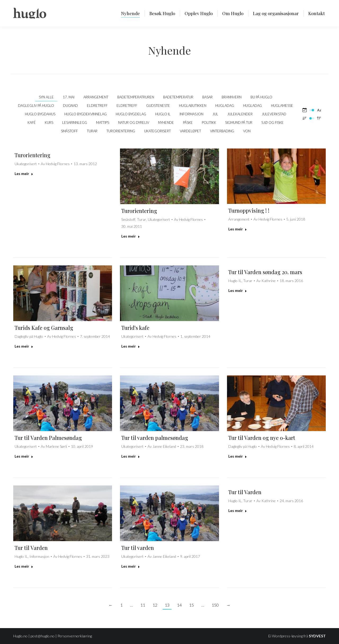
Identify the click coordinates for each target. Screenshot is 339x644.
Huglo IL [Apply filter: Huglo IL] (163, 114)
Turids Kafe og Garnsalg (44, 328)
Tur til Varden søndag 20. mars (265, 272)
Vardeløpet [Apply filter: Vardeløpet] (190, 131)
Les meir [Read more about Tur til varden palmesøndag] (131, 456)
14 (179, 605)
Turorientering (32, 155)
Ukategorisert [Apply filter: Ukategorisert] (157, 131)
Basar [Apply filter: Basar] (208, 97)
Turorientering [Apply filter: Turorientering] (121, 131)
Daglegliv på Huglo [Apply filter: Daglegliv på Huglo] (36, 106)
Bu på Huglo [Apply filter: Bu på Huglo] (261, 97)
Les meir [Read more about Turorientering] (24, 174)
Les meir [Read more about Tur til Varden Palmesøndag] (24, 456)
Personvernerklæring (75, 636)
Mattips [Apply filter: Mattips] (103, 122)
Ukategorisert (26, 164)
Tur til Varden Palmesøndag (48, 438)
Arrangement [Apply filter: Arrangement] (96, 97)
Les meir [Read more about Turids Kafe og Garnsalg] (24, 346)
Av (55, 164)
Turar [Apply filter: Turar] (92, 131)
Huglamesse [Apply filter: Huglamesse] (282, 106)
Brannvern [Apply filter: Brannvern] (232, 97)
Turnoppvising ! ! (249, 210)
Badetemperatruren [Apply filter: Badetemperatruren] (136, 97)
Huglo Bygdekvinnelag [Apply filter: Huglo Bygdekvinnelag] (86, 114)
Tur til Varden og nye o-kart (262, 438)
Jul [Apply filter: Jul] (215, 114)
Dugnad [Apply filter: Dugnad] (70, 106)
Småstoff (128, 219)
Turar (142, 219)
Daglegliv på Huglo (29, 336)
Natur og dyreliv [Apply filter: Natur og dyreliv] (134, 122)
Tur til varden (138, 548)
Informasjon (39, 556)
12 (155, 605)
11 (143, 605)
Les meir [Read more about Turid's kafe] (131, 346)
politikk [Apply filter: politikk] (209, 122)
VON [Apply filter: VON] (247, 131)
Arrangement (239, 219)
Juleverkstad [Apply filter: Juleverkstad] (274, 114)
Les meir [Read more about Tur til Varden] (24, 566)
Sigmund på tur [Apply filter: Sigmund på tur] (239, 122)
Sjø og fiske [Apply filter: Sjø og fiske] (273, 122)
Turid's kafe (135, 328)
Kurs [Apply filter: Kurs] (49, 122)
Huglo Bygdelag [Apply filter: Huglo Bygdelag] (131, 114)
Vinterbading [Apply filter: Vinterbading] (222, 131)
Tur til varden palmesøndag (155, 438)
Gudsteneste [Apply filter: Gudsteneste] (158, 106)
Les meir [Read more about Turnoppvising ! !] (238, 229)
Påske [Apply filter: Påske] (188, 122)
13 (167, 605)
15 (191, 605)
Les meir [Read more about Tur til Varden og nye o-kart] (238, 456)
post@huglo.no (43, 636)
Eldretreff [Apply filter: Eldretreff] (97, 106)
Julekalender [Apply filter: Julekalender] (240, 114)
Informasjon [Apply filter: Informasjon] (191, 114)
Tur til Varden (31, 548)
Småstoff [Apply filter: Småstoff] (69, 131)
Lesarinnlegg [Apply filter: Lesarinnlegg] (75, 122)
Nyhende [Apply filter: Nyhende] (166, 122)
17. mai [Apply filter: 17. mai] (69, 97)
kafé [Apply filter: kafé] (32, 122)
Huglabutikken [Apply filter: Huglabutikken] (193, 106)
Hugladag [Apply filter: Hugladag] (225, 106)
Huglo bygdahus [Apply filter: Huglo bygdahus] (40, 114)
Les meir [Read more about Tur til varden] (131, 566)
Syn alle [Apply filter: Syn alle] (46, 97)
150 (215, 605)
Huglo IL (235, 281)
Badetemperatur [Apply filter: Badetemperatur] (178, 97)
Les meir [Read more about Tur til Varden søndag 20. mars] (238, 290)
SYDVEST (317, 636)
